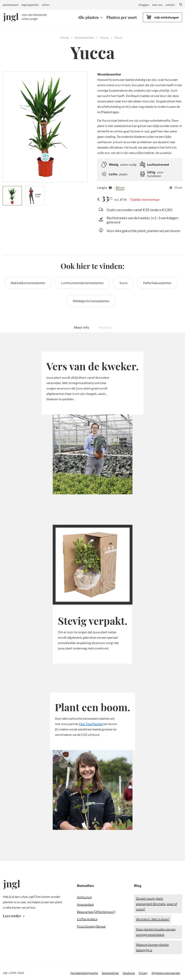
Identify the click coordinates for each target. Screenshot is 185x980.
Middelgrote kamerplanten (91, 301)
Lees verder (14, 916)
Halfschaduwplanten (157, 283)
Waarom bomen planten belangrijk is (152, 947)
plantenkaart (11, 5)
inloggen (144, 5)
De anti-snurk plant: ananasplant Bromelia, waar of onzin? (157, 904)
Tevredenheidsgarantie (84, 973)
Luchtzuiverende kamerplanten (82, 283)
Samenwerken (110, 973)
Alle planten (88, 17)
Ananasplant (85, 904)
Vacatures (129, 973)
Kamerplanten (85, 37)
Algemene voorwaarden (166, 973)
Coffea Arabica (87, 919)
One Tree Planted (91, 724)
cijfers (46, 5)
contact (170, 5)
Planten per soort (122, 17)
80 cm (120, 188)
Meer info (82, 327)
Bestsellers (85, 886)
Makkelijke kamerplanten (28, 283)
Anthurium (84, 897)
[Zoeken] (181, 5)
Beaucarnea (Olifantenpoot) (96, 912)
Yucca (104, 37)
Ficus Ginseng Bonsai (91, 926)
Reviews (105, 327)
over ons (157, 5)
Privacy (143, 973)
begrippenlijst (30, 5)
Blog (138, 886)
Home (65, 37)
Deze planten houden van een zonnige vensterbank (156, 932)
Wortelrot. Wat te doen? (153, 919)
